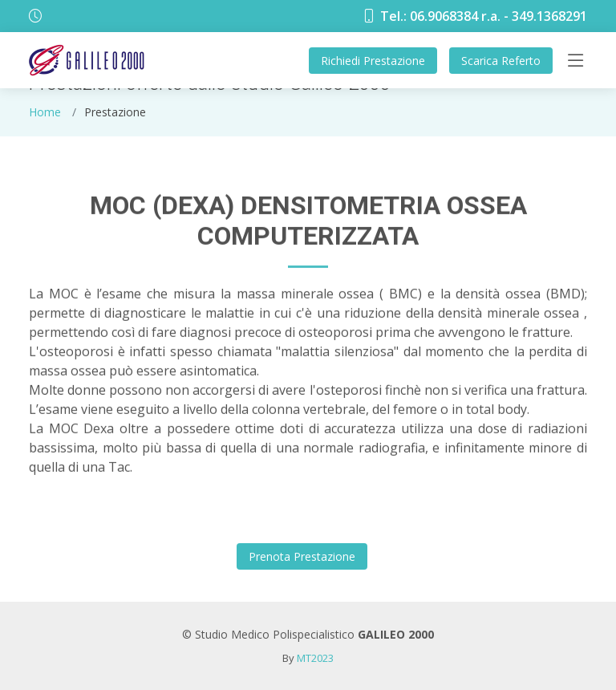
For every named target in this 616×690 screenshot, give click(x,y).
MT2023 (315, 658)
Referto (501, 61)
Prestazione (373, 61)
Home (45, 112)
